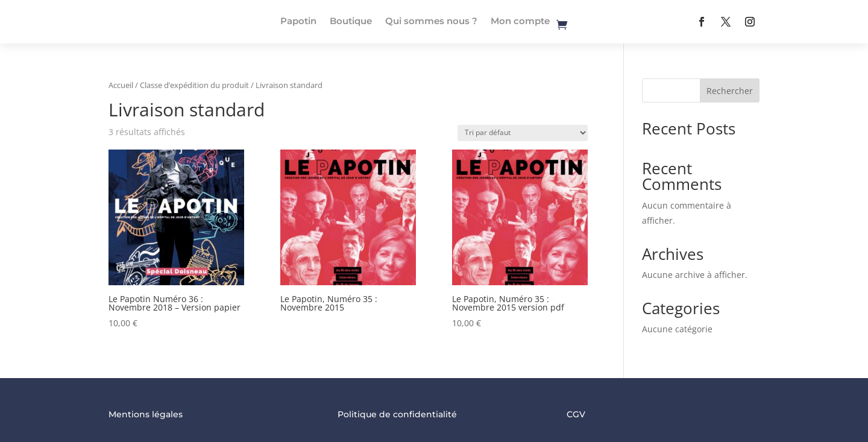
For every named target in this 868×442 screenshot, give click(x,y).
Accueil (121, 85)
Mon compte (520, 21)
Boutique (351, 21)
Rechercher (730, 91)
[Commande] (523, 133)
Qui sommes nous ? (431, 21)
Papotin (298, 21)
